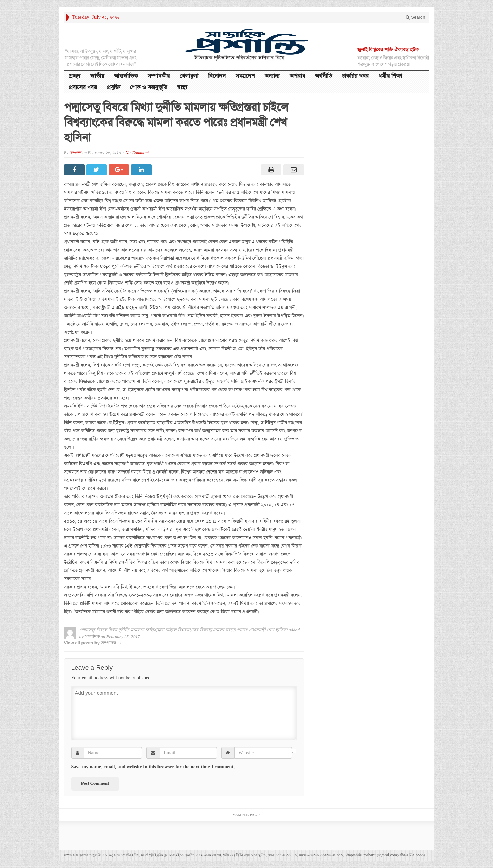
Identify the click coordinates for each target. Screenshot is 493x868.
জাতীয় (97, 76)
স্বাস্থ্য (182, 87)
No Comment (137, 153)
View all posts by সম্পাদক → (93, 643)
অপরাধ (297, 76)
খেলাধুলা (189, 76)
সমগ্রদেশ (245, 76)
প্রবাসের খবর (83, 87)
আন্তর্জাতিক (126, 76)
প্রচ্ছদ (75, 76)
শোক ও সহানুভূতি (149, 87)
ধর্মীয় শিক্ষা (390, 76)
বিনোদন (217, 76)
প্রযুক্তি (113, 87)
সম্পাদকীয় (159, 76)
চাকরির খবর (355, 76)
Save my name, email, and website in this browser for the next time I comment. (153, 767)
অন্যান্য (272, 76)
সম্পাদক (75, 153)
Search (415, 17)
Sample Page (247, 815)
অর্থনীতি (324, 76)
